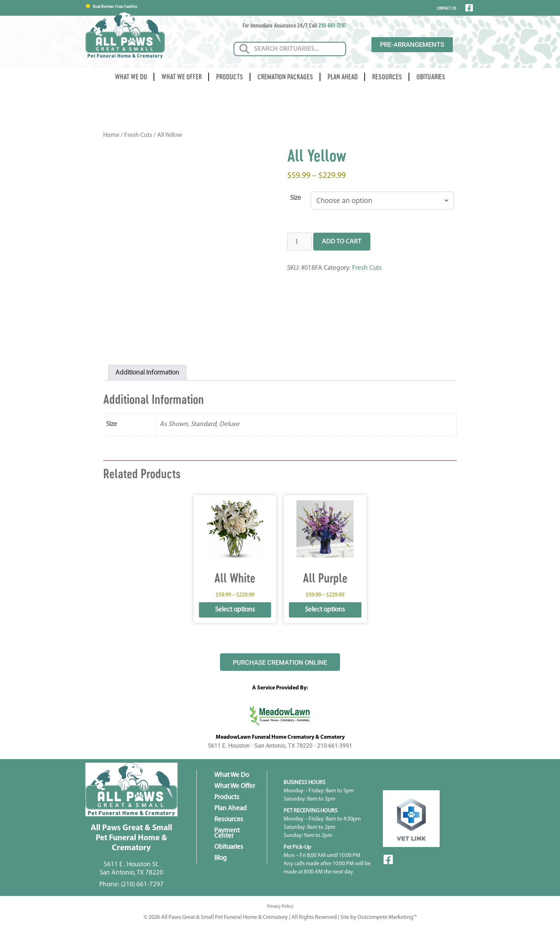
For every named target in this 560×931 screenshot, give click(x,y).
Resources (387, 77)
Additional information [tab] (147, 373)
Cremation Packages (285, 77)
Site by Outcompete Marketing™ (379, 917)
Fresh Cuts (138, 135)
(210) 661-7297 (142, 885)
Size (296, 198)
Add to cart (342, 242)
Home (111, 135)
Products (230, 77)
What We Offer (182, 77)
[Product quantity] (299, 242)
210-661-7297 (332, 25)
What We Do (131, 77)
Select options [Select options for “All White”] (235, 610)
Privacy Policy (280, 907)
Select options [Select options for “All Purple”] (325, 610)
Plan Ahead (343, 77)
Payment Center (227, 833)
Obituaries (431, 77)
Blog (221, 858)
